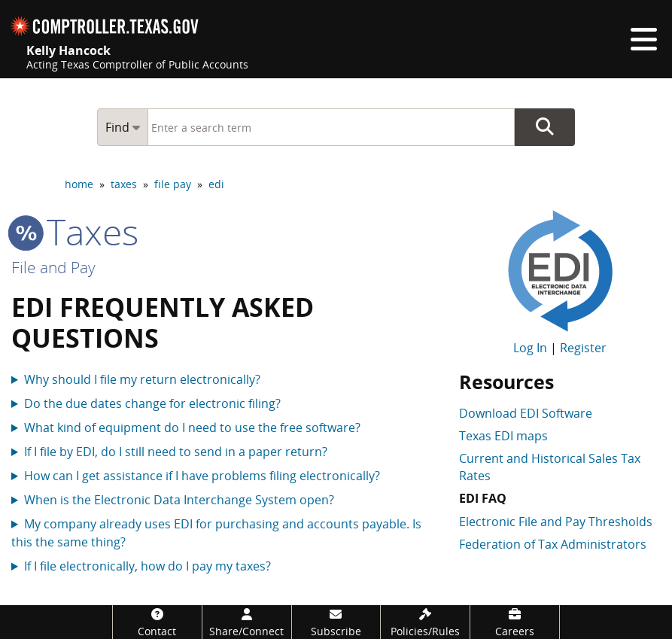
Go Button (545, 127)
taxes (124, 184)
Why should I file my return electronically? (142, 379)
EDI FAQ (483, 498)
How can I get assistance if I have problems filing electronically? (202, 476)
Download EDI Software (526, 413)
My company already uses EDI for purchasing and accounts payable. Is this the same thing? (216, 533)
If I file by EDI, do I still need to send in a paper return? (176, 452)
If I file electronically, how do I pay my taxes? (147, 566)
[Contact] (157, 622)
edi (216, 184)
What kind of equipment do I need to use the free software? (192, 428)
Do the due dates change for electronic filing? (152, 403)
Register (583, 348)
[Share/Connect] (247, 622)
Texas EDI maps (503, 436)
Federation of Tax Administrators (553, 544)
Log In (530, 348)
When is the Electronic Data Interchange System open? (179, 500)
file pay (173, 184)
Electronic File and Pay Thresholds (556, 522)
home (79, 184)
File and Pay (53, 267)
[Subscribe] (336, 622)
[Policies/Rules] (425, 622)
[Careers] (515, 622)
